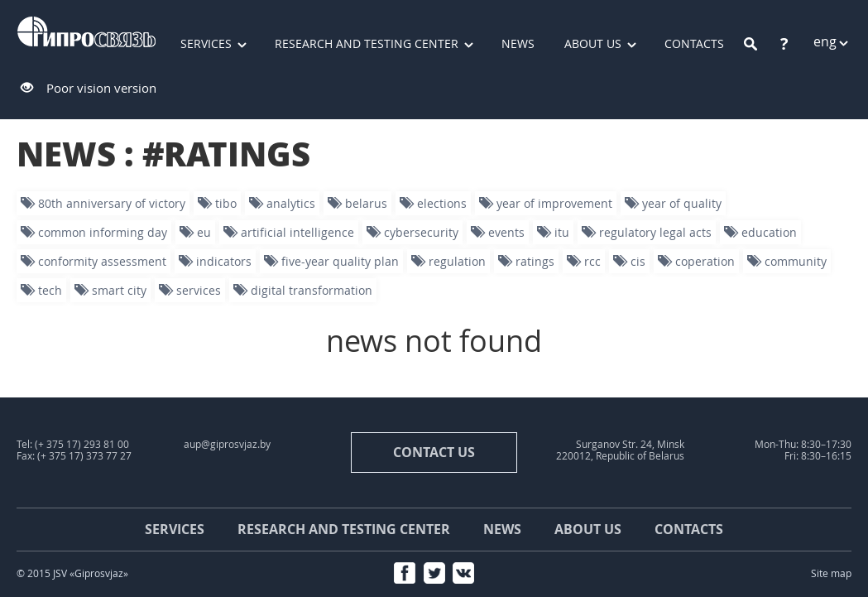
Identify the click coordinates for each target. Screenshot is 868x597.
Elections (433, 203)
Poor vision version (101, 88)
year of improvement (546, 203)
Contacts (689, 529)
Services (206, 43)
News (518, 43)
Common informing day (94, 232)
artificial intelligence (289, 232)
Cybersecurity (412, 232)
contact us (434, 452)
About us (593, 43)
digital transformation (303, 290)
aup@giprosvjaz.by (227, 444)
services (190, 290)
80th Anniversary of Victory (103, 203)
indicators (215, 261)
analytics (282, 203)
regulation (448, 261)
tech (41, 290)
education (760, 232)
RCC (584, 261)
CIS (629, 261)
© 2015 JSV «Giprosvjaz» (72, 573)
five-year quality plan (331, 261)
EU (195, 232)
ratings (526, 261)
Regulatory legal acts (647, 232)
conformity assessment (94, 261)
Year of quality (673, 203)
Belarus (357, 203)
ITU (553, 232)
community (787, 261)
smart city (110, 290)
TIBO (217, 203)
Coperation (696, 261)
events (498, 232)
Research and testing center (367, 43)
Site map (831, 573)
